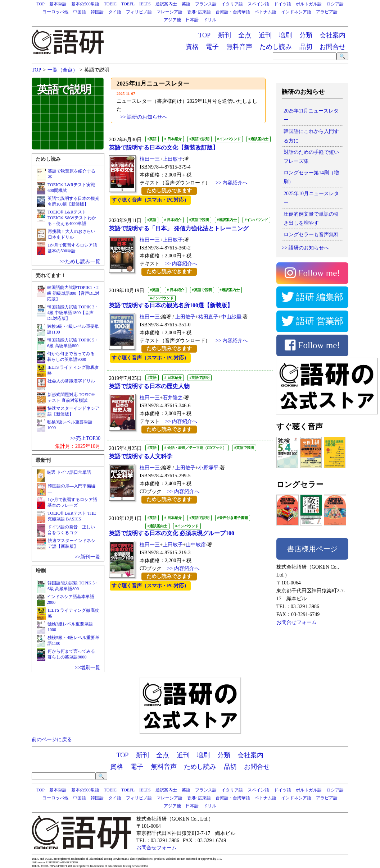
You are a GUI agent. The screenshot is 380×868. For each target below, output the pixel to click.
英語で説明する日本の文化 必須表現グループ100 (172, 533)
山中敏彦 (196, 545)
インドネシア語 (296, 12)
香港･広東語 (199, 12)
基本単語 (58, 4)
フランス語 (206, 4)
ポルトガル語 (309, 4)
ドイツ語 (282, 4)
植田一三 (150, 159)
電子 (212, 47)
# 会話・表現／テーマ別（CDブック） (195, 448)
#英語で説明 (200, 139)
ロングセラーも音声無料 (311, 235)
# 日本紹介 (173, 139)
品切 (306, 47)
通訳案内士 (166, 4)
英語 (186, 4)
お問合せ (332, 47)
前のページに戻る (52, 740)
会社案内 (332, 35)
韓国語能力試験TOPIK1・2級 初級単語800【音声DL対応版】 (73, 293)
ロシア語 (335, 4)
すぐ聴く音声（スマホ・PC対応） (150, 200)
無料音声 (239, 47)
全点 (245, 35)
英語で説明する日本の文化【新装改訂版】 (164, 148)
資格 (192, 47)
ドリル (210, 20)
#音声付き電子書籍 (233, 518)
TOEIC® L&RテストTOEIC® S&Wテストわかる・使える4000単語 (72, 218)
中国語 (80, 12)
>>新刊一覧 (87, 557)
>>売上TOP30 (85, 438)
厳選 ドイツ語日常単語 (69, 472)
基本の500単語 (85, 4)
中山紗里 (231, 317)
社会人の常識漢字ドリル (71, 381)
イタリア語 (232, 4)
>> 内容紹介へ (232, 183)
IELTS (145, 4)
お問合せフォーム (297, 622)
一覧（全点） (63, 70)
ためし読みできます (169, 191)
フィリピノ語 (139, 12)
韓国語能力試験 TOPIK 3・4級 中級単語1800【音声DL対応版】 (73, 313)
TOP (40, 4)
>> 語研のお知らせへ (305, 248)
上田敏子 (173, 159)
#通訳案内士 (259, 139)
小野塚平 (208, 468)
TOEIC (110, 4)
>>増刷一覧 (87, 668)
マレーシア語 (169, 12)
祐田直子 (208, 317)
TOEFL (128, 4)
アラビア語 (327, 12)
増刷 (285, 35)
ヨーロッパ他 (55, 12)
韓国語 (97, 12)
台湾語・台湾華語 (233, 12)
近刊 (265, 35)
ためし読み (276, 47)
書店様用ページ (312, 549)
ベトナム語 (266, 12)
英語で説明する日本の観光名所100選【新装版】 (171, 305)
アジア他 (172, 20)
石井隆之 (173, 398)
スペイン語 (258, 4)
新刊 (225, 35)
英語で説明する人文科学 (141, 456)
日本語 (192, 20)
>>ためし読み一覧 (80, 261)
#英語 (152, 139)
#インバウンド (229, 139)
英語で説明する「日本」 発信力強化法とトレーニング (179, 228)
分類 (306, 35)
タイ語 (115, 12)
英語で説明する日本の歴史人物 (149, 386)
